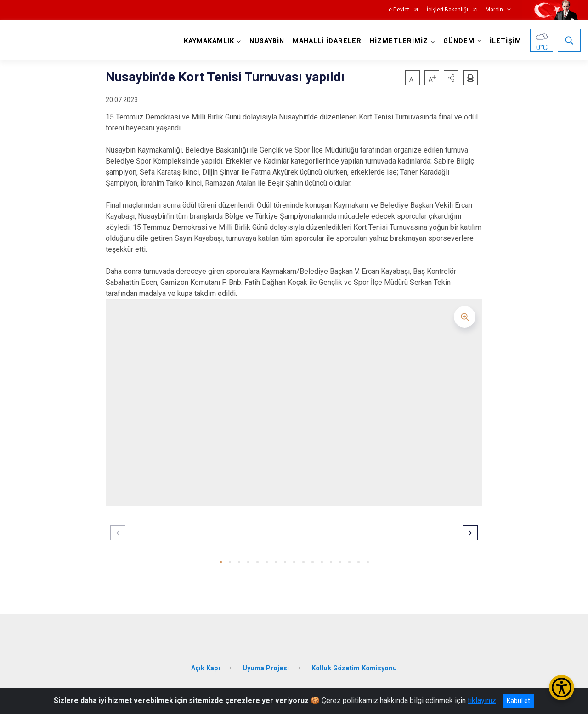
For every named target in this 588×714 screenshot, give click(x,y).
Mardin (494, 10)
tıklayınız (482, 700)
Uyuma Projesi (266, 666)
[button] (451, 78)
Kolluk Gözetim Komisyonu (354, 666)
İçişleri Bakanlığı (447, 10)
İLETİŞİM (505, 41)
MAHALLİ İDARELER (327, 41)
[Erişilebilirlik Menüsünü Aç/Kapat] (562, 688)
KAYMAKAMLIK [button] (209, 41)
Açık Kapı (206, 666)
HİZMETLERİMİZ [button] (399, 41)
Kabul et (518, 701)
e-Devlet (399, 10)
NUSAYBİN (266, 41)
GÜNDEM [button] (458, 41)
